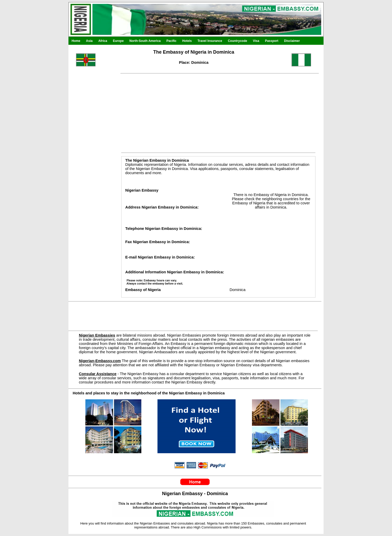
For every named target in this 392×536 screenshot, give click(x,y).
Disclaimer (292, 41)
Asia (89, 41)
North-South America (145, 41)
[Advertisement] (92, 187)
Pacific (171, 41)
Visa (256, 41)
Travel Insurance (210, 41)
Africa (103, 41)
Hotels (187, 41)
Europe (118, 41)
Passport (272, 41)
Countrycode (237, 41)
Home (76, 41)
